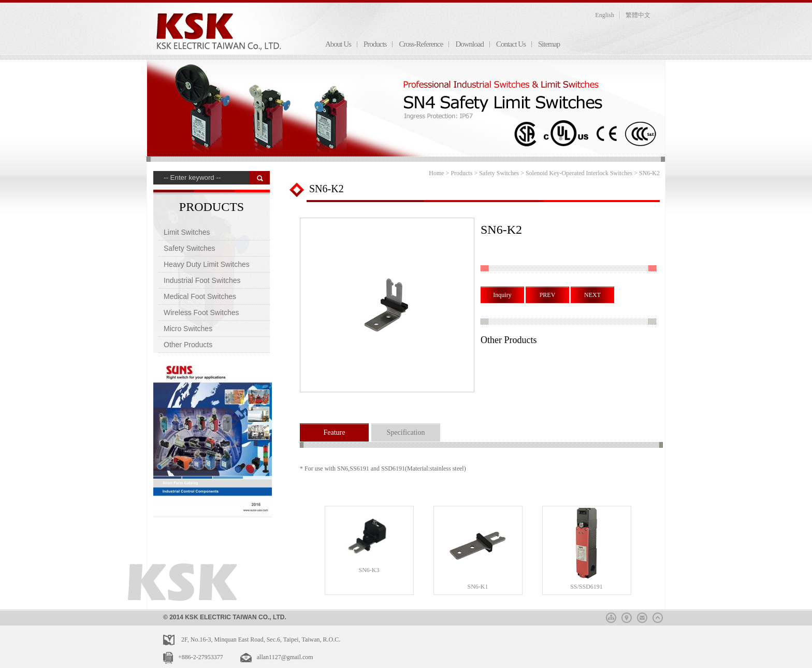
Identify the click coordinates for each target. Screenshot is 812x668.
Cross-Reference (421, 44)
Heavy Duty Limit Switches (207, 264)
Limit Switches (187, 232)
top (658, 616)
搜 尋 (260, 178)
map (627, 616)
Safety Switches (190, 248)
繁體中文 (638, 15)
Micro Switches (188, 329)
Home (436, 173)
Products (375, 44)
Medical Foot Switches (200, 296)
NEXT (592, 295)
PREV (548, 295)
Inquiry (502, 295)
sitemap (611, 616)
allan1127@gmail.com (285, 657)
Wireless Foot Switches (201, 312)
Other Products (188, 345)
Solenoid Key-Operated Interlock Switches (579, 173)
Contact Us (511, 44)
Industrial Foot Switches (202, 280)
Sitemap (549, 44)
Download (469, 44)
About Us (338, 44)
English (605, 15)
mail (642, 616)
